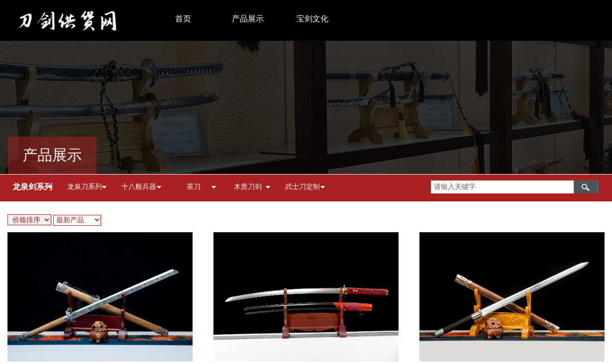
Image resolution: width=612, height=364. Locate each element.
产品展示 (248, 19)
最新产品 (70, 220)
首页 (183, 19)
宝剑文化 (312, 19)
